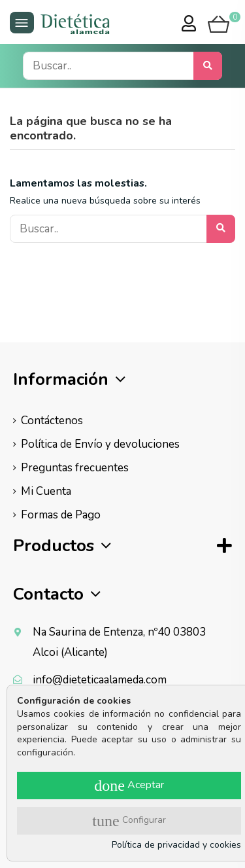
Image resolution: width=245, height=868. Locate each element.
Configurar (129, 821)
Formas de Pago (61, 515)
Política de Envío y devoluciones (100, 444)
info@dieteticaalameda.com (100, 680)
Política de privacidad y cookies (176, 845)
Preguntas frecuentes (75, 468)
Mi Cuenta (46, 491)
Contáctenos (52, 421)
